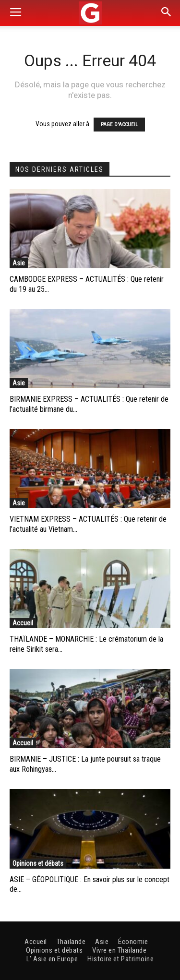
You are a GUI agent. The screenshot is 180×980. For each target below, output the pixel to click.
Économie (133, 942)
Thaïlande (71, 942)
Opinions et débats (38, 863)
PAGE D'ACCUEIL (119, 125)
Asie (19, 263)
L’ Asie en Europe (52, 959)
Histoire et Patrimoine (120, 959)
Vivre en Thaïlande (119, 950)
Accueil (23, 623)
